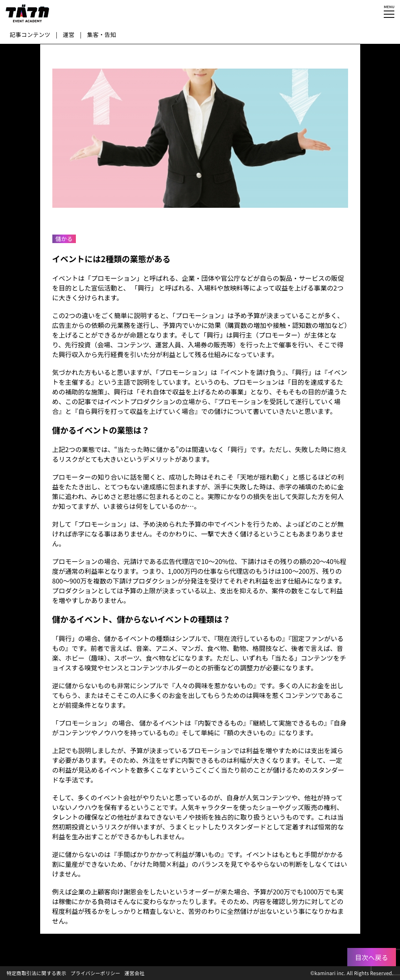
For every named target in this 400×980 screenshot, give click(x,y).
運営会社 (134, 973)
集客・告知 (102, 34)
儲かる (64, 239)
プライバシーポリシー (96, 973)
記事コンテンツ (30, 34)
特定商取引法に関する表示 (37, 973)
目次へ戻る (372, 957)
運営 (69, 34)
